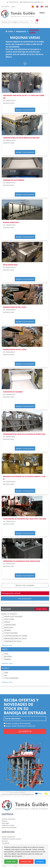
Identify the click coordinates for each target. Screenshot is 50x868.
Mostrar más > (8, 663)
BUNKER (6, 630)
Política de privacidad (9, 827)
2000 (5, 672)
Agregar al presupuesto (25, 110)
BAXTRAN (7, 656)
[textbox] (17, 22)
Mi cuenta (5, 7)
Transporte (6, 843)
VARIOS (6, 622)
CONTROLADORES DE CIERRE (15, 636)
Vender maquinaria (8, 837)
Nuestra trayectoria (8, 819)
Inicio (9, 31)
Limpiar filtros (41, 609)
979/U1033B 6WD (10, 678)
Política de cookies (8, 825)
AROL (5, 654)
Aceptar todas (11, 862)
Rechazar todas (26, 862)
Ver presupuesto (25, 599)
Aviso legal (5, 823)
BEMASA (6, 659)
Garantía (5, 841)
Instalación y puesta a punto (11, 839)
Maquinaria (21, 31)
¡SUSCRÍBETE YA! (25, 731)
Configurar (40, 862)
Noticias (4, 821)
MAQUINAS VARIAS (34, 31)
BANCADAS (7, 627)
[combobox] (17, 22)
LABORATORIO (9, 625)
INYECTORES (8, 619)
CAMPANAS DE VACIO (12, 641)
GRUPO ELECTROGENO (12, 616)
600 (4, 675)
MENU (42, 13)
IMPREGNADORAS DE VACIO (14, 638)
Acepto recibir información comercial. (20, 726)
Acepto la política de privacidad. (17, 723)
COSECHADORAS (10, 633)
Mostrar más (7, 645)
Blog (13, 7)
